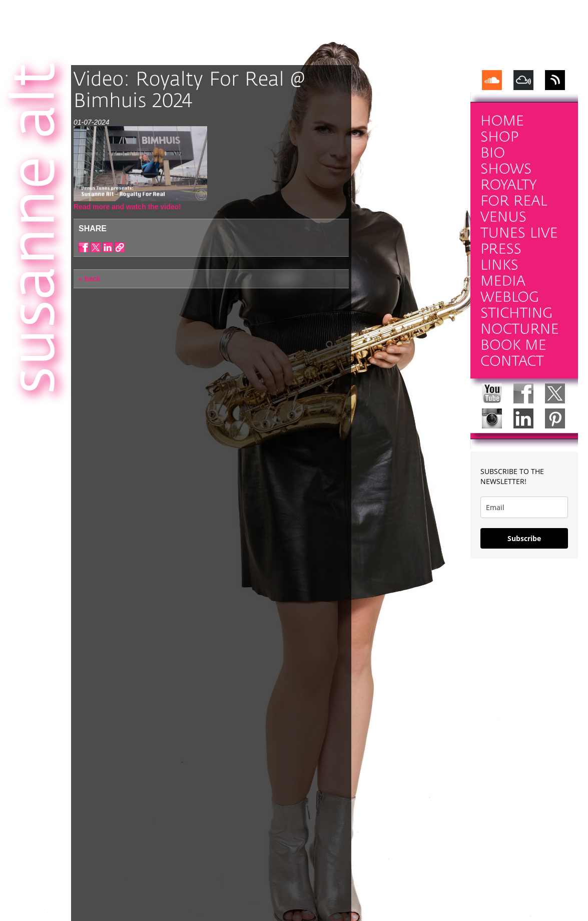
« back (90, 279)
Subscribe (524, 538)
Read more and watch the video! (127, 207)
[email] (524, 507)
